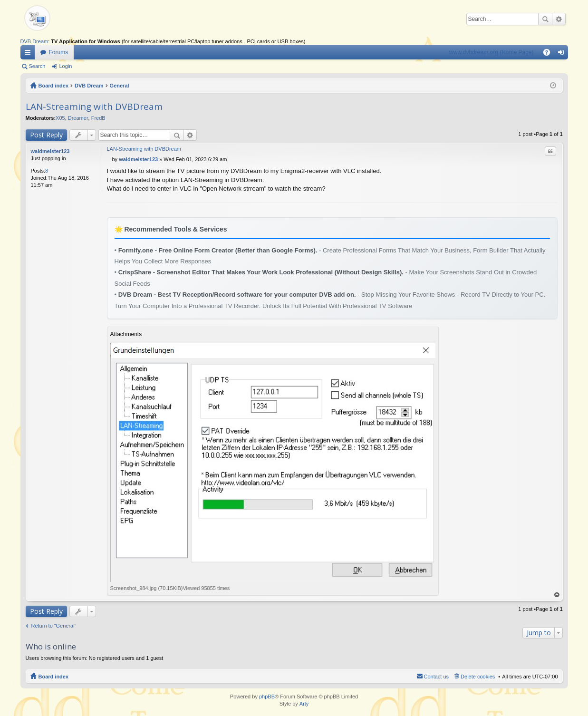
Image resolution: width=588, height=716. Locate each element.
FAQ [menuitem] (549, 54)
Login (65, 66)
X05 (60, 118)
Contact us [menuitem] (437, 677)
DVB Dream (34, 41)
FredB (98, 118)
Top (557, 595)
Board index (54, 86)
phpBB (267, 697)
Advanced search (559, 19)
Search (545, 19)
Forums (59, 52)
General (120, 86)
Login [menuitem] (563, 54)
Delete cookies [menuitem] (478, 677)
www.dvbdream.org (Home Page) (491, 52)
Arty (304, 704)
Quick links (29, 54)
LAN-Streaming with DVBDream (94, 106)
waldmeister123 (50, 151)
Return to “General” (54, 626)
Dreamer (78, 118)
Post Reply (46, 135)
